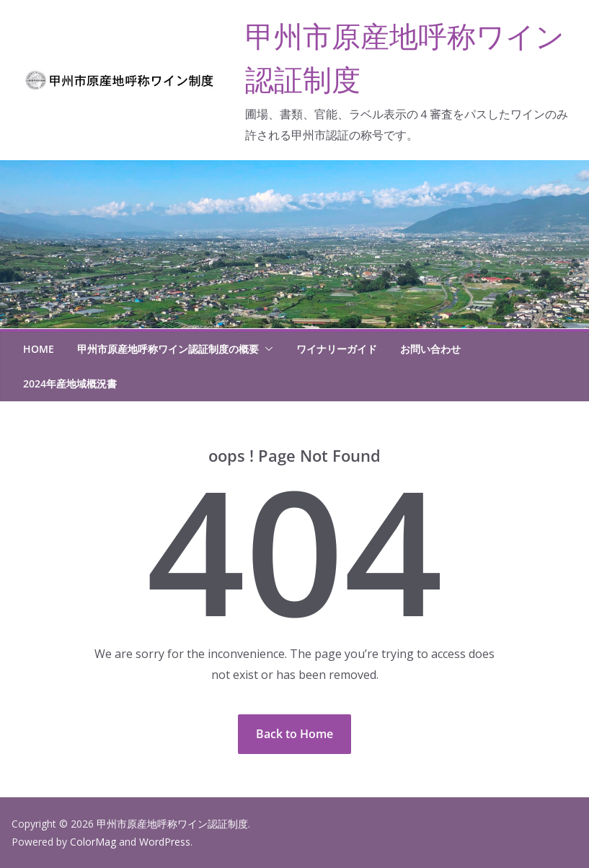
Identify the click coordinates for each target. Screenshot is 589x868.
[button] (266, 349)
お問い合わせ (430, 349)
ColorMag (93, 842)
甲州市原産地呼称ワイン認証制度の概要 (168, 349)
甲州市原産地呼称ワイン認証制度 (172, 824)
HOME (39, 349)
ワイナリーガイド (337, 349)
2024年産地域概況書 (70, 383)
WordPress (165, 842)
